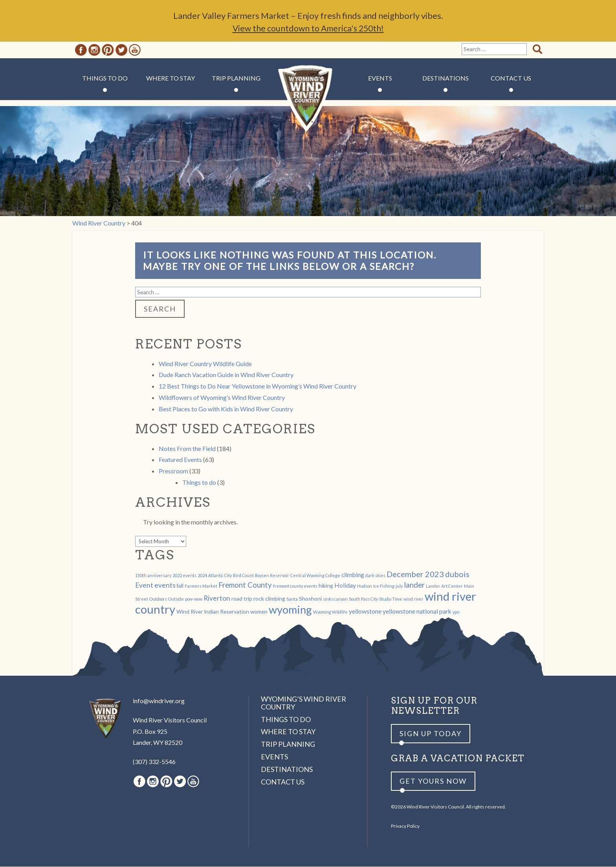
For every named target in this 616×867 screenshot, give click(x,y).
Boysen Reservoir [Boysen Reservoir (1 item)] (272, 576)
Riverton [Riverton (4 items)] (217, 598)
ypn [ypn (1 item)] (456, 612)
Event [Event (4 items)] (144, 586)
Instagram (94, 50)
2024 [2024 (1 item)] (202, 576)
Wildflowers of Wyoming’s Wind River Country (222, 398)
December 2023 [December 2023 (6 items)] (415, 574)
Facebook (81, 50)
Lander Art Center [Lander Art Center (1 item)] (444, 586)
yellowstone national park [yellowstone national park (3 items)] (417, 611)
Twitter (121, 50)
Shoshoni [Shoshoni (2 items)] (310, 599)
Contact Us (511, 78)
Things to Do (105, 78)
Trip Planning (236, 78)
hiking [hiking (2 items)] (326, 586)
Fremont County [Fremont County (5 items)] (245, 585)
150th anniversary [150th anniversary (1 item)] (153, 576)
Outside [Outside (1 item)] (176, 599)
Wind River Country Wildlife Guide (205, 364)
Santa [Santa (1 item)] (292, 599)
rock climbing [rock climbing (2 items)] (269, 599)
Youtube (135, 50)
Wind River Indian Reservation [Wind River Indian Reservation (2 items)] (213, 612)
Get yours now (433, 781)
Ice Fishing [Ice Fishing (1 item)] (384, 586)
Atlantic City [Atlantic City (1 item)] (220, 576)
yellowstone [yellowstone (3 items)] (365, 611)
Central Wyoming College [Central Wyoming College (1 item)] (315, 576)
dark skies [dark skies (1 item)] (375, 576)
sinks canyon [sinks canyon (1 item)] (335, 599)
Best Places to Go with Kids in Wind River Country (226, 409)
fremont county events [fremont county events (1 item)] (295, 586)
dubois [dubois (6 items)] (457, 574)
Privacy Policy (405, 826)
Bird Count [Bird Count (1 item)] (243, 576)
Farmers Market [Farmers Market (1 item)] (201, 586)
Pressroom (173, 471)
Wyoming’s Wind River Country (303, 703)
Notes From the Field (187, 449)
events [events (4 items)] (165, 586)
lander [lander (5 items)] (414, 585)
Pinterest (108, 50)
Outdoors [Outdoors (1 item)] (158, 599)
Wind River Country (308, 102)
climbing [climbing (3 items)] (353, 575)
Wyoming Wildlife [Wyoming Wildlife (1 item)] (330, 612)
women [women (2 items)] (259, 612)
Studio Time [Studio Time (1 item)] (391, 599)
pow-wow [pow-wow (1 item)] (194, 599)
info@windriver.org (159, 701)
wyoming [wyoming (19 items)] (290, 610)
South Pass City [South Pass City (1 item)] (363, 599)
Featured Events (180, 460)
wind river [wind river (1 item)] (413, 599)
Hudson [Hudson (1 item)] (365, 586)
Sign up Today (431, 734)
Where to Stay (170, 78)
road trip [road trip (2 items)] (242, 599)
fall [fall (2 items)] (180, 586)
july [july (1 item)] (399, 586)
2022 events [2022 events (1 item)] (184, 576)
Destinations (445, 78)
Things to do (199, 483)
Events (380, 78)
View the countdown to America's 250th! (308, 28)
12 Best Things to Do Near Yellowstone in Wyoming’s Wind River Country (258, 386)
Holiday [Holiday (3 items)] (345, 586)
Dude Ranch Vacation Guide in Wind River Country (226, 375)
